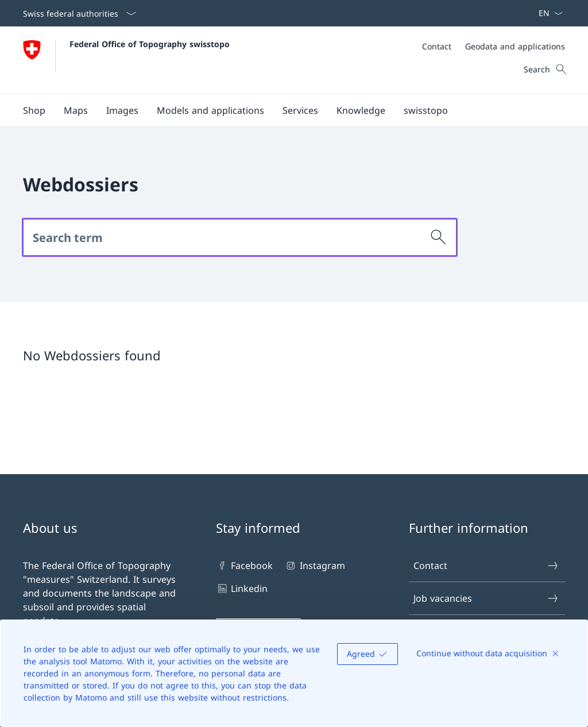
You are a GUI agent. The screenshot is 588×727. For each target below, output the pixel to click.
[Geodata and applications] (515, 46)
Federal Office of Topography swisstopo (150, 44)
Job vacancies (486, 598)
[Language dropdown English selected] (547, 13)
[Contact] (437, 46)
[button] (76, 110)
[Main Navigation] (285, 110)
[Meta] (494, 46)
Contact (486, 566)
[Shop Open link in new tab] (34, 110)
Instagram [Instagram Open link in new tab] (314, 566)
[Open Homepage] (126, 60)
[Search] (439, 237)
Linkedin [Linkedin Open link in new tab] (242, 588)
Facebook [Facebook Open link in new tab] (244, 566)
